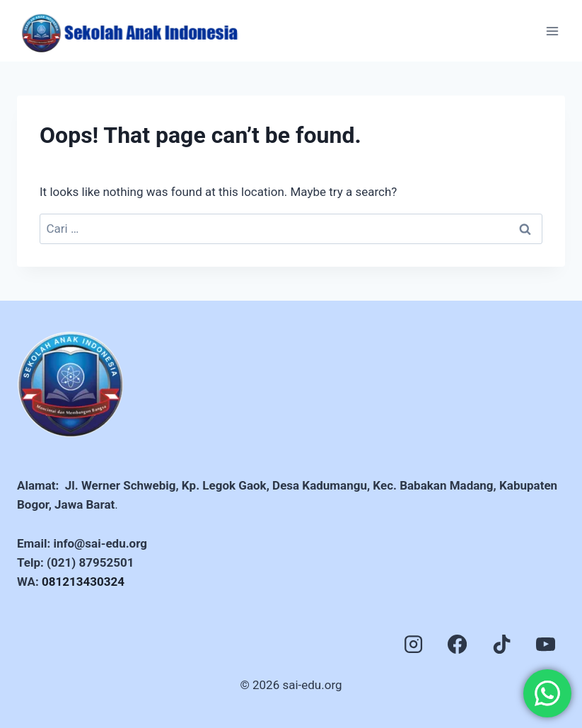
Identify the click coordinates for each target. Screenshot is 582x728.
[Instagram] (413, 644)
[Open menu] (552, 31)
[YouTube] (546, 644)
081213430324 (83, 582)
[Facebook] (458, 644)
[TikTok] (501, 644)
